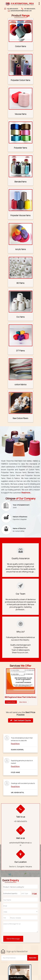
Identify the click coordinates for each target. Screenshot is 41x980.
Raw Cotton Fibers (20, 418)
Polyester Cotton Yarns (20, 80)
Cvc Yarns (20, 317)
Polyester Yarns (20, 148)
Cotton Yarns (21, 46)
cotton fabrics (20, 385)
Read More (15, 744)
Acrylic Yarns (21, 249)
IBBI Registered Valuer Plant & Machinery (20, 697)
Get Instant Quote (21, 720)
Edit (34, 894)
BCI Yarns (20, 283)
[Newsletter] (14, 958)
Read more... (26, 493)
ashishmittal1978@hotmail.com (21, 11)
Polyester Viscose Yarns (20, 215)
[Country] (20, 912)
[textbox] (26, 893)
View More (23, 702)
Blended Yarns (20, 182)
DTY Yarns (20, 351)
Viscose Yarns (21, 114)
